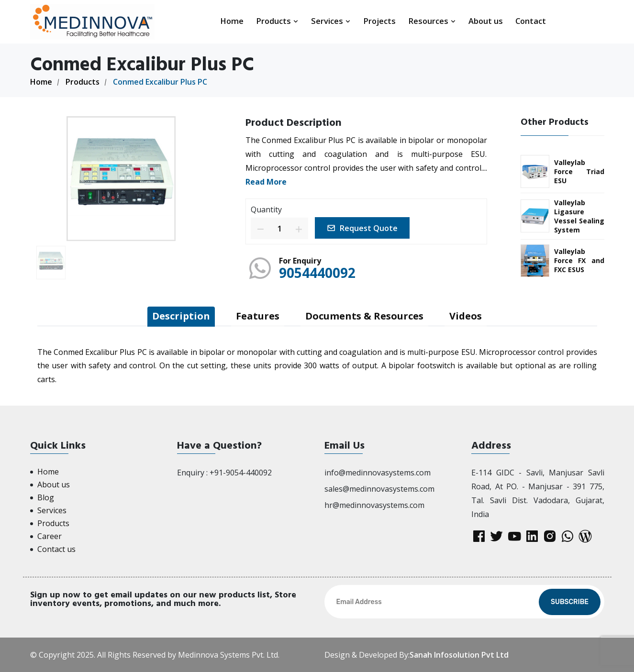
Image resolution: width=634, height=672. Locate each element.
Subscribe (570, 602)
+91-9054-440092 (241, 473)
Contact (531, 21)
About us (486, 21)
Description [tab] (181, 316)
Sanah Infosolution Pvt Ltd (459, 655)
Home (232, 21)
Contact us (56, 549)
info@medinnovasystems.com (378, 473)
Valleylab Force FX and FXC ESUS (579, 260)
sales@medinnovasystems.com (379, 489)
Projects (379, 21)
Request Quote (362, 228)
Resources (432, 21)
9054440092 (317, 273)
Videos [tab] (466, 316)
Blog (46, 497)
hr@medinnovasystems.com (374, 505)
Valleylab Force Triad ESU (579, 171)
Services (331, 21)
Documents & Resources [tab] (364, 316)
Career (50, 536)
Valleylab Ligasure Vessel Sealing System (579, 216)
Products (277, 21)
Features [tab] (258, 316)
